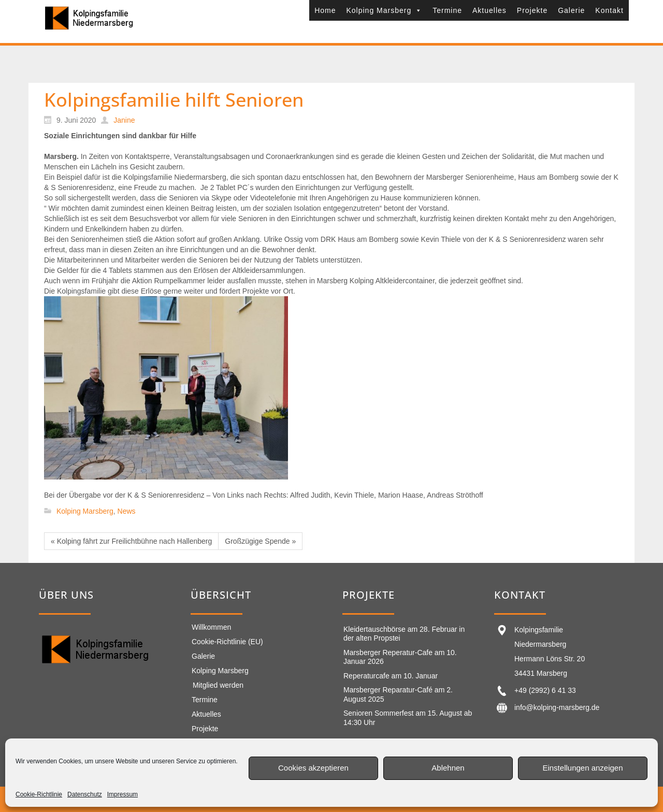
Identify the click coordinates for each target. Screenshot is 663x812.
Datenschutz (85, 794)
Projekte (532, 10)
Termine (447, 10)
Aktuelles (489, 10)
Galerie (571, 10)
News (127, 511)
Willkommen (211, 627)
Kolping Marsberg (384, 10)
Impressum (122, 794)
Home (325, 10)
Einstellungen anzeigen (582, 768)
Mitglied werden (218, 685)
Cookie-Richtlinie (39, 794)
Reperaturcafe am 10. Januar (391, 676)
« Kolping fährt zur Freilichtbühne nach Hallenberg (131, 541)
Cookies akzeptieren (313, 768)
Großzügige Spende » (260, 541)
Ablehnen (448, 768)
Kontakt (609, 10)
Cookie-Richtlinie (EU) (227, 642)
